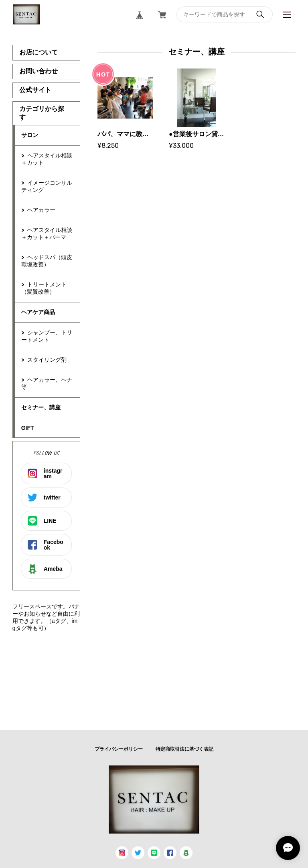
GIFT (28, 428)
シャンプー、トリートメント (47, 336)
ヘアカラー (41, 210)
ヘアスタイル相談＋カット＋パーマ (47, 234)
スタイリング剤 (47, 360)
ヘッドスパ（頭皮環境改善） (47, 261)
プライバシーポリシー (119, 749)
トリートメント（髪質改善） (44, 288)
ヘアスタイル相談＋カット (47, 159)
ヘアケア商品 (38, 312)
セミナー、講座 (41, 407)
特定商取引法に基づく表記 (184, 749)
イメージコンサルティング (47, 186)
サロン (30, 135)
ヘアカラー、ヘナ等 (47, 383)
